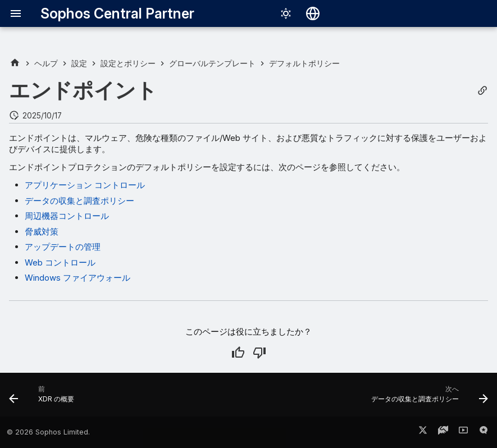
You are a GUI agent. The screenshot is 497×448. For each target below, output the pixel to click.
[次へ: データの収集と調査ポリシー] (427, 398)
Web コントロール (60, 262)
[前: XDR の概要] (44, 398)
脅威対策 (42, 232)
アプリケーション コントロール (85, 185)
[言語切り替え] (313, 13)
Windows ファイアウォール (77, 278)
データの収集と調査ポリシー (79, 201)
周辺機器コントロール (67, 216)
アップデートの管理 (63, 247)
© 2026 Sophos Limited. (48, 432)
